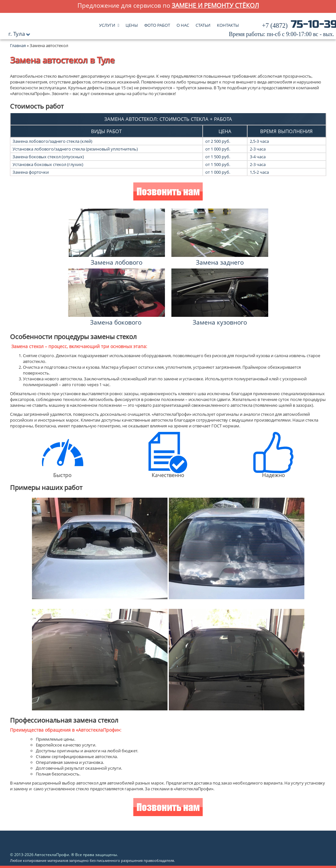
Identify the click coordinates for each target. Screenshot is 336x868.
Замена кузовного (220, 322)
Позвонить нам (168, 192)
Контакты (228, 24)
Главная (18, 45)
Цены (132, 24)
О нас (183, 24)
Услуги (107, 24)
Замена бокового (116, 322)
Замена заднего (220, 262)
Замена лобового (117, 262)
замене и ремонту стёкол (215, 5)
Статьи (203, 24)
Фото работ (157, 24)
